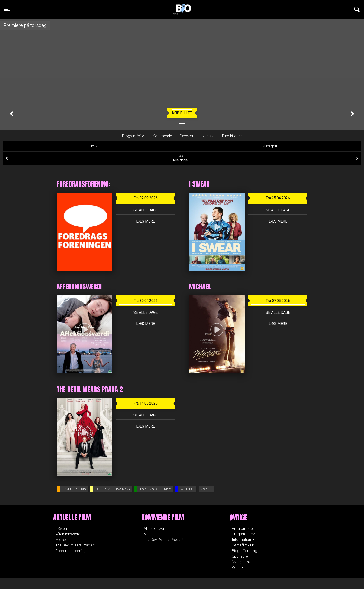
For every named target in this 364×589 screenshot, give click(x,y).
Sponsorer (240, 556)
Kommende (162, 136)
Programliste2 (243, 534)
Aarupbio (182, 6)
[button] (12, 114)
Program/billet (134, 136)
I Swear (62, 528)
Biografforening (244, 551)
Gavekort (187, 136)
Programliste (242, 528)
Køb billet (182, 113)
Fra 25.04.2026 (278, 198)
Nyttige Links (242, 562)
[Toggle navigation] (7, 9)
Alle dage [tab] (182, 158)
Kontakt (208, 136)
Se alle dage (146, 210)
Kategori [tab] (270, 146)
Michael (62, 540)
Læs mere (146, 221)
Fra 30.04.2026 (146, 301)
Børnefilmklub (243, 545)
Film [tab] (91, 146)
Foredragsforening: (71, 551)
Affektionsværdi (68, 534)
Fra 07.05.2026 (278, 301)
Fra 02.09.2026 (146, 198)
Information (242, 540)
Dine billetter (232, 136)
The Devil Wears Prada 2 (75, 545)
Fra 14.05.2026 (146, 403)
